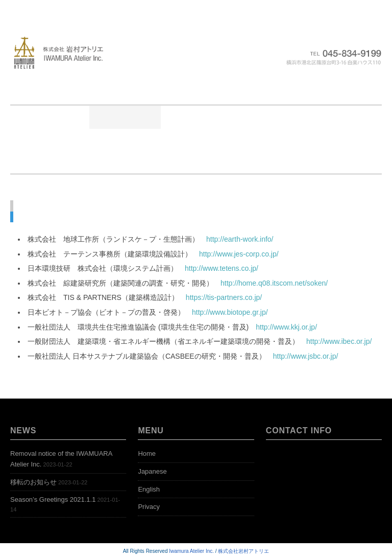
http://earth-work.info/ (240, 239)
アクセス (80, 140)
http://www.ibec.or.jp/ (339, 341)
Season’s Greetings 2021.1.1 (53, 499)
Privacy (149, 507)
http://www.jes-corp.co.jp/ (239, 254)
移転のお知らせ (33, 482)
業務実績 (260, 117)
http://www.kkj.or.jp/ (286, 327)
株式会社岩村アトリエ (243, 551)
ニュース (194, 117)
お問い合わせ (153, 140)
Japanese (152, 471)
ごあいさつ (125, 117)
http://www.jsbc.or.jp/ (306, 356)
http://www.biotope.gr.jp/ (230, 312)
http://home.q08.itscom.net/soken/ (274, 283)
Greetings (228, 140)
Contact (327, 162)
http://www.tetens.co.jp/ (222, 268)
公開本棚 (325, 117)
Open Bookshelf (192, 162)
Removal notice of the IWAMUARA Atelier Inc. (61, 459)
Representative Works (91, 162)
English (149, 489)
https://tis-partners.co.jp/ (224, 297)
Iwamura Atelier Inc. (191, 551)
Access (267, 162)
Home (62, 117)
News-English (304, 140)
